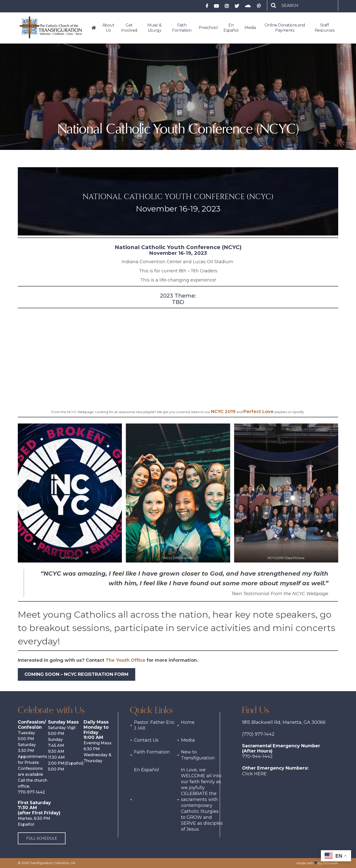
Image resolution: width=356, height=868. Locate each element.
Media (188, 740)
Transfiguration (41, 863)
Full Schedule (42, 838)
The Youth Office (125, 660)
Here (260, 774)
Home (188, 722)
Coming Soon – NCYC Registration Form (77, 674)
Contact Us (146, 740)
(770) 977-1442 (258, 734)
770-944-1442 (257, 756)
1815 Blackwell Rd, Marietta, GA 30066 (284, 722)
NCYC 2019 (223, 412)
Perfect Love (258, 412)
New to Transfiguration (198, 755)
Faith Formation (152, 752)
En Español (146, 770)
